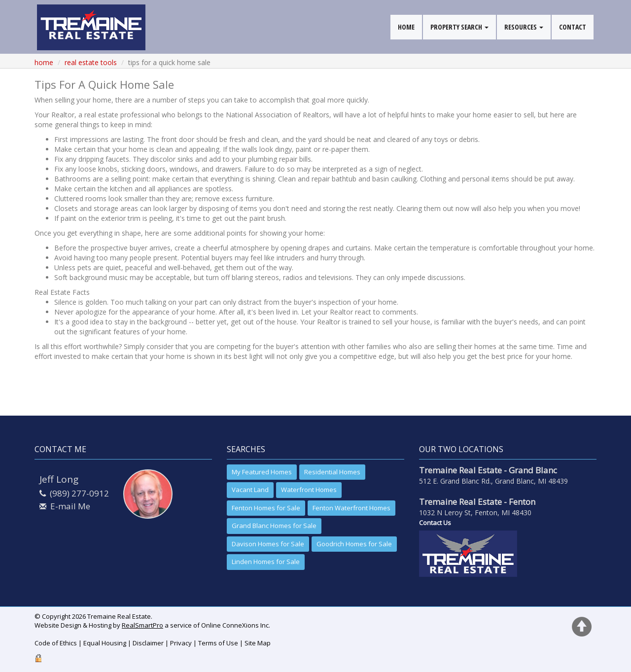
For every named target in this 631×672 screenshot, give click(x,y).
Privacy (181, 643)
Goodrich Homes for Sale (354, 544)
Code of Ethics (56, 643)
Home (44, 62)
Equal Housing (105, 643)
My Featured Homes (262, 472)
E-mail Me (70, 506)
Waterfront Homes (309, 490)
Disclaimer (148, 643)
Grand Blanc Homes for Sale (274, 526)
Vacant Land (250, 490)
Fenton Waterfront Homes (351, 508)
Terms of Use (218, 643)
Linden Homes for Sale (266, 562)
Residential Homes (332, 472)
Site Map (258, 643)
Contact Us (435, 523)
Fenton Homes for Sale (266, 508)
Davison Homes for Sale (268, 544)
